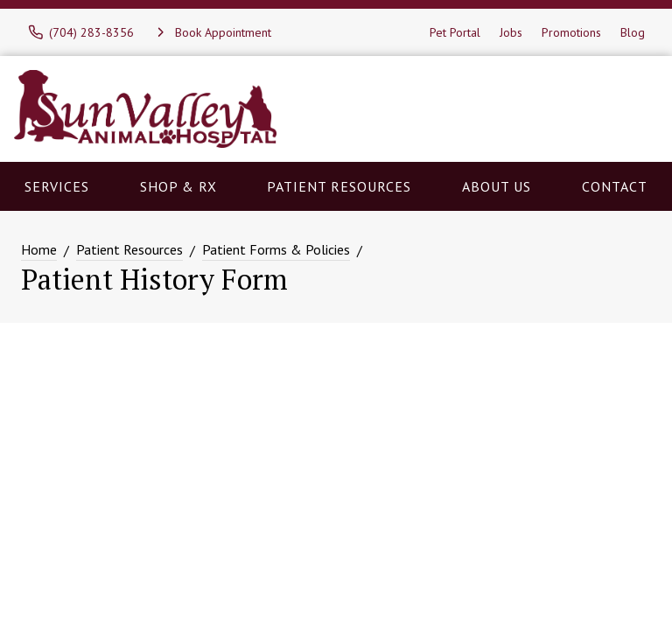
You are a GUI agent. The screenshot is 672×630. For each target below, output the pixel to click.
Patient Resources (339, 186)
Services (57, 186)
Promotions (571, 32)
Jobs (511, 32)
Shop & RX (178, 186)
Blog (633, 32)
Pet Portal (455, 32)
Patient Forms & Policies (276, 249)
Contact (615, 186)
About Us (497, 186)
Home (39, 249)
